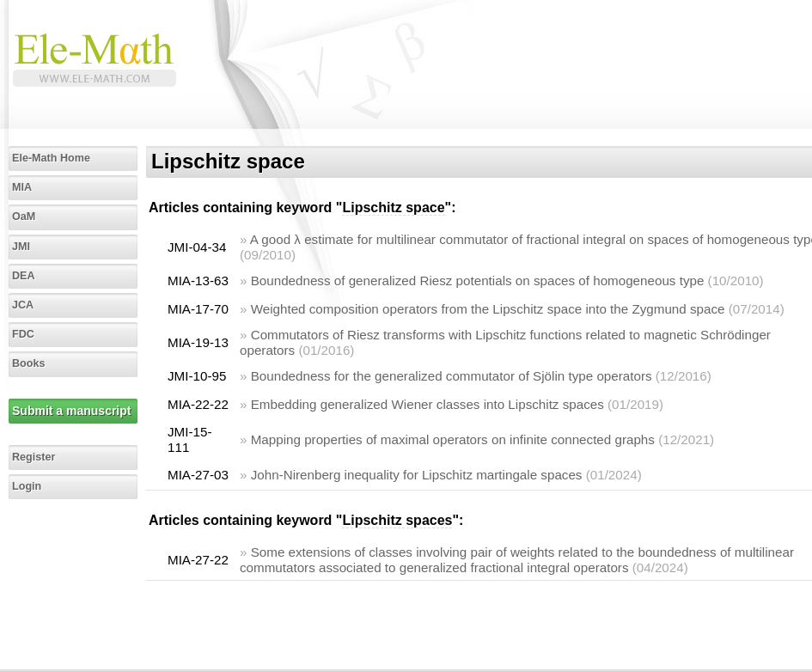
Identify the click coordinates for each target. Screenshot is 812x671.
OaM (24, 217)
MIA (22, 187)
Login (27, 486)
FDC (23, 334)
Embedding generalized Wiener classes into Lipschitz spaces (427, 404)
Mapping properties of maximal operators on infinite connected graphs (453, 439)
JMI (21, 247)
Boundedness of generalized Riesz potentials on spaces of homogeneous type (478, 281)
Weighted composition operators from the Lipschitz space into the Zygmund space (488, 309)
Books (29, 363)
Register (34, 457)
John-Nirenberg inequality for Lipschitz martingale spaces (417, 475)
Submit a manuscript (71, 411)
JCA (23, 305)
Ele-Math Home (51, 158)
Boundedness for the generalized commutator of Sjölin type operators (452, 376)
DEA (24, 276)
